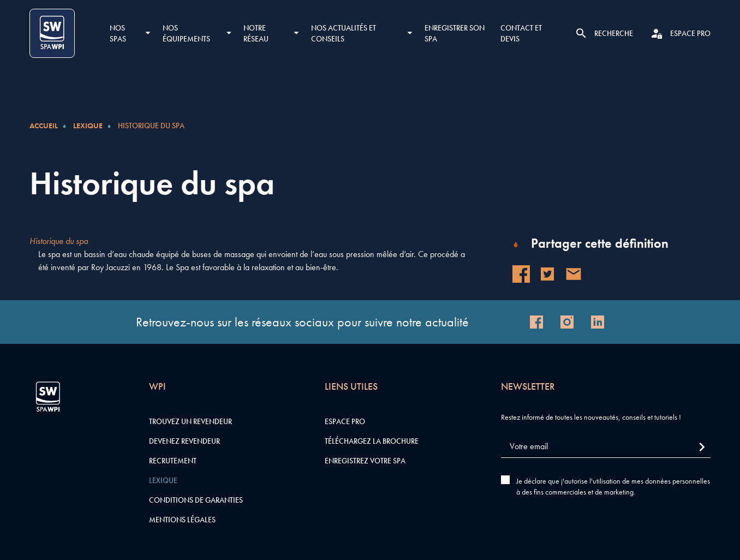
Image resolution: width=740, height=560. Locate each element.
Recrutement (173, 461)
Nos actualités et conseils (344, 33)
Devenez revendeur (184, 441)
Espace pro (345, 421)
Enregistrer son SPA (455, 33)
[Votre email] (606, 447)
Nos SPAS (118, 33)
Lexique (88, 126)
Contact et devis (521, 33)
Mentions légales (182, 520)
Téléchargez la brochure (372, 441)
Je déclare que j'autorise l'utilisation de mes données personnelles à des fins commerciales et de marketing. (613, 486)
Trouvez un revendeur (190, 421)
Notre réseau (256, 33)
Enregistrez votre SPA (365, 461)
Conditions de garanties (196, 500)
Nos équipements (186, 33)
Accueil (44, 126)
